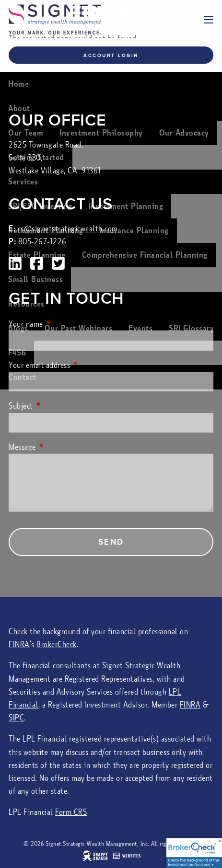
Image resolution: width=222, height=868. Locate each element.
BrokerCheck (57, 645)
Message (58, 447)
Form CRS (71, 812)
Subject (57, 406)
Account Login (111, 55)
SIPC (16, 718)
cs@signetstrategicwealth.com (68, 229)
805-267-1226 (42, 242)
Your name (62, 324)
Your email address (75, 365)
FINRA (19, 645)
